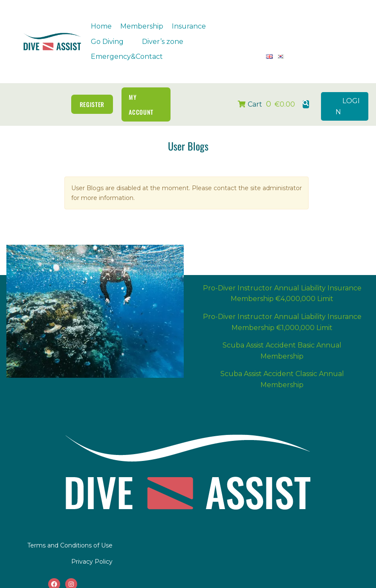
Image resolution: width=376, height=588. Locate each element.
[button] (194, 26)
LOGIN (348, 97)
